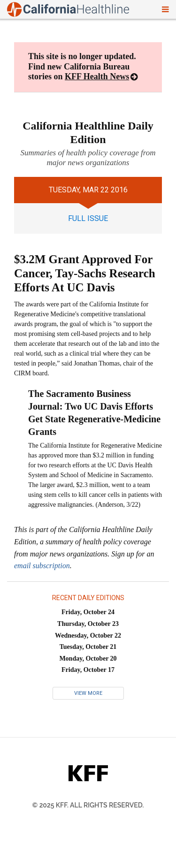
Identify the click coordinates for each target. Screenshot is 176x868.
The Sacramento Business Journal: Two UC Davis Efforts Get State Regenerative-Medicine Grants (94, 413)
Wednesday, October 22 (88, 636)
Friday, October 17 (88, 670)
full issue (88, 218)
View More (88, 693)
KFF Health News (97, 76)
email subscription (42, 566)
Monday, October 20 (88, 659)
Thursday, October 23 (88, 624)
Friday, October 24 (88, 612)
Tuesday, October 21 (88, 647)
